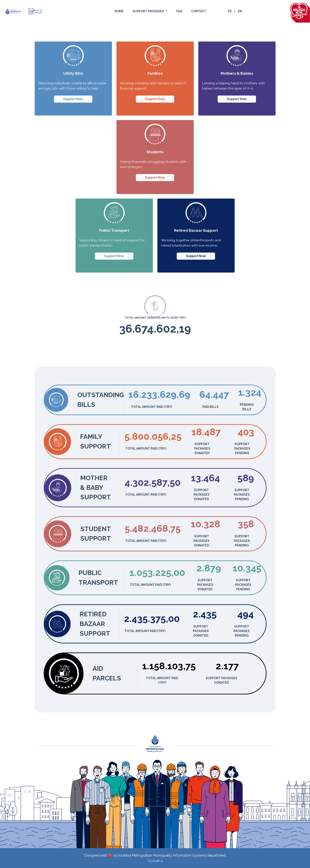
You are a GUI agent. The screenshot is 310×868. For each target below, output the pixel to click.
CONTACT (199, 11)
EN (240, 11)
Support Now (73, 99)
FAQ (179, 11)
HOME (119, 11)
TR (229, 11)
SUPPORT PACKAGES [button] (149, 11)
